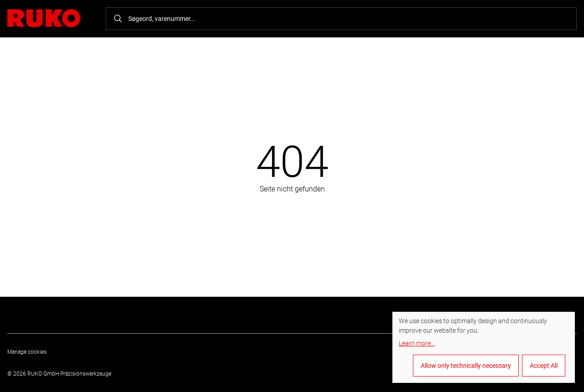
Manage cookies (27, 352)
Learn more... (417, 343)
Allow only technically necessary (466, 366)
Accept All (544, 366)
